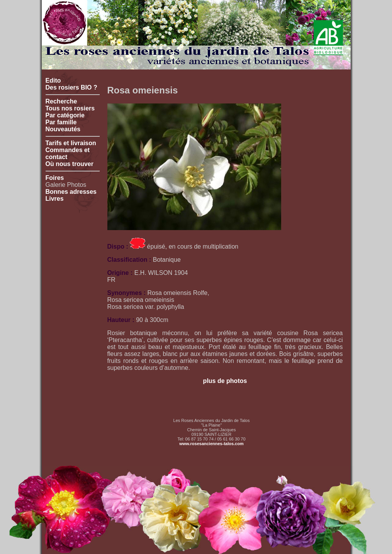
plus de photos (225, 381)
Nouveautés (63, 129)
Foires (55, 178)
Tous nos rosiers (70, 108)
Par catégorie (65, 115)
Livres (55, 199)
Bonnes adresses (71, 192)
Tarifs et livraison (71, 143)
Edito (53, 80)
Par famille (61, 122)
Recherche (61, 101)
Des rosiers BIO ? (71, 87)
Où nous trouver (70, 164)
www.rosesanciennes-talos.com (211, 444)
